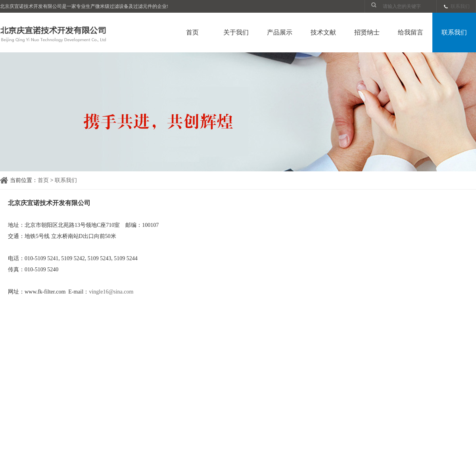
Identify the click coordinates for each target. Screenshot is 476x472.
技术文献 (323, 32)
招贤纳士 (367, 32)
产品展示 (280, 32)
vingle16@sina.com (111, 292)
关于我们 (236, 32)
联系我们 (460, 6)
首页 (192, 32)
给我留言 (411, 32)
